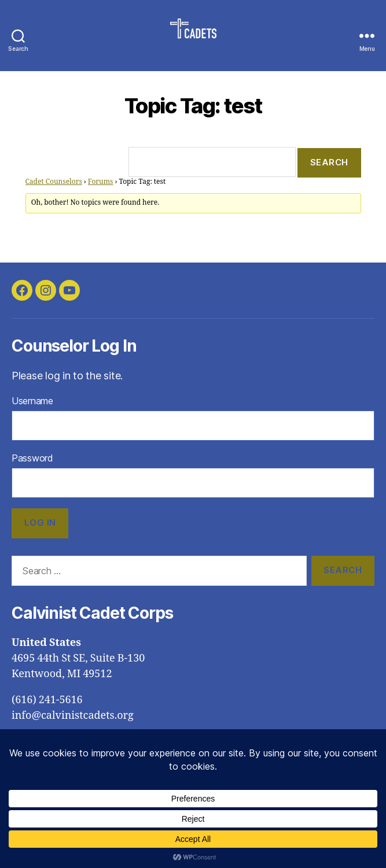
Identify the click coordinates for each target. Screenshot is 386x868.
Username (32, 401)
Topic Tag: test (193, 106)
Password (32, 458)
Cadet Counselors (54, 182)
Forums (101, 182)
